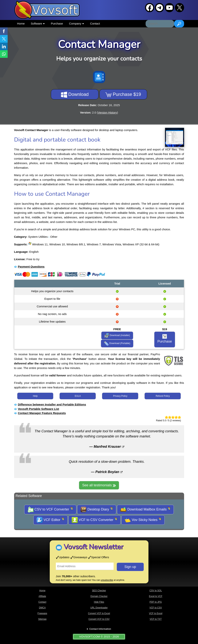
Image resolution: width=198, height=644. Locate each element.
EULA (78, 396)
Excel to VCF (156, 596)
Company (76, 23)
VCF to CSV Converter (95, 520)
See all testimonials (99, 485)
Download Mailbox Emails (145, 510)
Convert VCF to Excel (99, 613)
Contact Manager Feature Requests (42, 413)
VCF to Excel (156, 613)
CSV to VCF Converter (50, 510)
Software (38, 23)
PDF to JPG (156, 602)
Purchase (57, 23)
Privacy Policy (120, 396)
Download (75, 95)
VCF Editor (51, 520)
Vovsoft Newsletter (93, 547)
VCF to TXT (156, 619)
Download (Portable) (117, 343)
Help (35, 396)
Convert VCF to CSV (99, 619)
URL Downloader (99, 608)
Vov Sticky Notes (143, 520)
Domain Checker (99, 596)
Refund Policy (163, 396)
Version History (107, 113)
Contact (95, 23)
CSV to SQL (156, 591)
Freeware (42, 613)
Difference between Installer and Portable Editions (52, 404)
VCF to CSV (156, 608)
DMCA (42, 608)
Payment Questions (31, 267)
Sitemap (42, 619)
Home (21, 23)
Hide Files (99, 602)
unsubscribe (107, 580)
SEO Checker (99, 591)
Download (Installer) (117, 336)
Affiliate (42, 596)
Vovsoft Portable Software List (38, 409)
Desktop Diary (97, 510)
